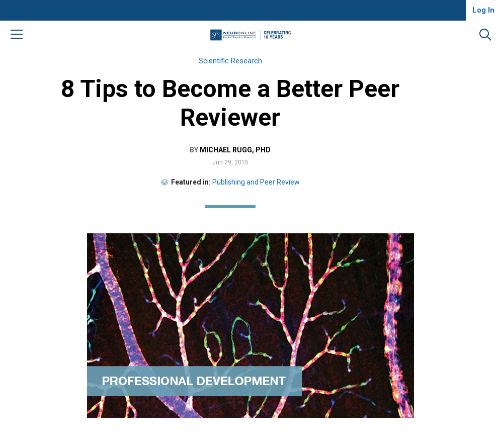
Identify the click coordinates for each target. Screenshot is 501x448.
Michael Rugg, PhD (235, 150)
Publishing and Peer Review (256, 182)
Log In (483, 10)
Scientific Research (230, 61)
